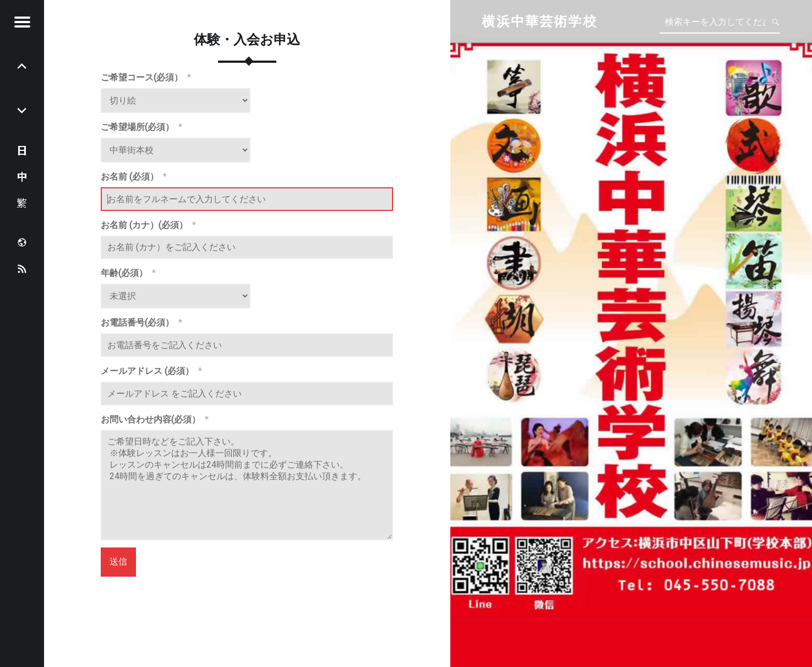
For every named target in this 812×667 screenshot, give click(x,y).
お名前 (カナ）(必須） (148, 225)
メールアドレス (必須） (151, 371)
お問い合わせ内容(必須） (155, 419)
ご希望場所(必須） (141, 127)
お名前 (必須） (134, 177)
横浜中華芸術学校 (539, 21)
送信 (118, 562)
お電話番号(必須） (141, 322)
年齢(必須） (128, 273)
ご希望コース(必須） (146, 77)
